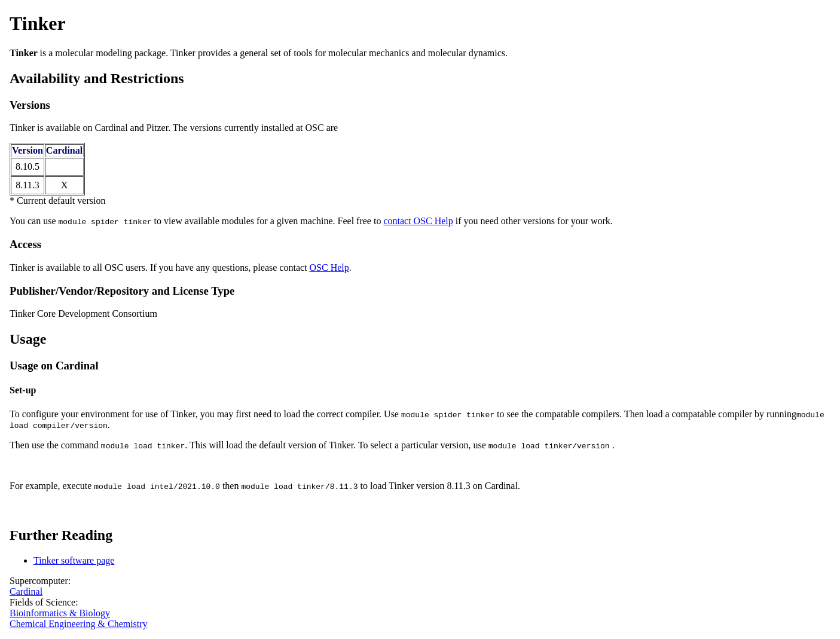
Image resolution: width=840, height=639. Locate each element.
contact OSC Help (418, 221)
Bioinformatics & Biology (60, 613)
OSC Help (329, 267)
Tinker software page (74, 560)
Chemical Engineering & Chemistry (79, 624)
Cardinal (26, 591)
